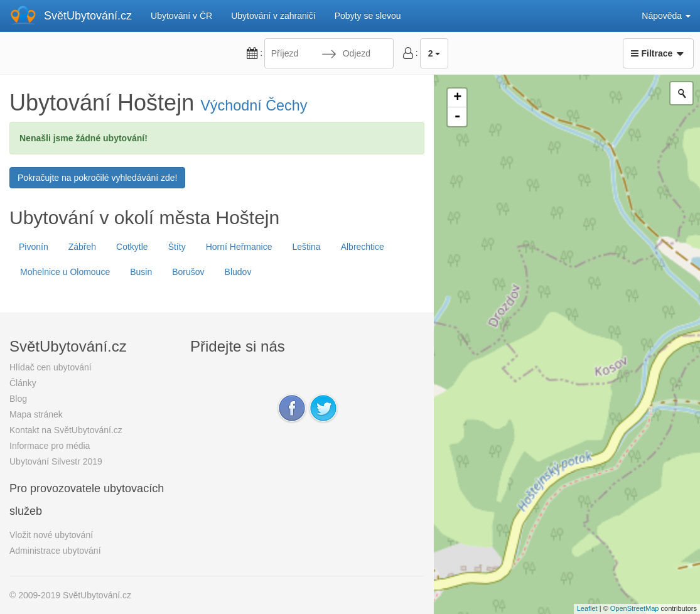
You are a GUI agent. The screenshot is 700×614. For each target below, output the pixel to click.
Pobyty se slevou (368, 16)
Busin (141, 272)
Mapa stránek (36, 414)
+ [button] (457, 98)
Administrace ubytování (55, 551)
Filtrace (658, 53)
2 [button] (434, 53)
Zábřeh (82, 247)
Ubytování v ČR (181, 16)
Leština (306, 247)
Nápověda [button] (666, 16)
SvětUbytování (88, 16)
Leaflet (587, 608)
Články (23, 383)
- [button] (458, 117)
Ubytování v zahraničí (273, 16)
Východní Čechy (254, 105)
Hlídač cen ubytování (51, 367)
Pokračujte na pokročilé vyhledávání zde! (97, 178)
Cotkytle (132, 247)
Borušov (188, 272)
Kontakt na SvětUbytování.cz (66, 430)
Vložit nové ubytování (51, 535)
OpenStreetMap (635, 608)
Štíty (177, 247)
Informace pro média (50, 446)
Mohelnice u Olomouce (65, 272)
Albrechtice (363, 247)
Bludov (238, 272)
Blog (18, 399)
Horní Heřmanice (239, 247)
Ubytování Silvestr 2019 (56, 461)
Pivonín (34, 247)
